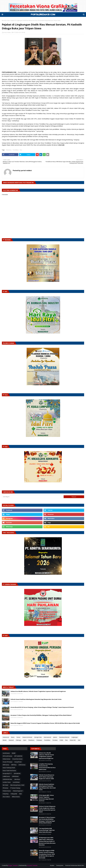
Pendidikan (16, 150)
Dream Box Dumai (17, 759)
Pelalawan (39, 740)
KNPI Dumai (6, 765)
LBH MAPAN (17, 773)
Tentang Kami (60, 865)
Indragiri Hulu (38, 737)
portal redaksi (7, 32)
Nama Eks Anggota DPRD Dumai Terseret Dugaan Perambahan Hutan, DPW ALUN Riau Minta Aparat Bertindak (45, 723)
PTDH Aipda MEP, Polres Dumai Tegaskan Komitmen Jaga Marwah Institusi (46, 798)
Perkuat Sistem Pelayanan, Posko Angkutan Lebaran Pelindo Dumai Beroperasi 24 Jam (47, 809)
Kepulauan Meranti (64, 737)
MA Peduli (5, 785)
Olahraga (18, 740)
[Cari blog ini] (33, 497)
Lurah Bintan (16, 782)
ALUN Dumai (6, 753)
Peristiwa (55, 740)
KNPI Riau (14, 765)
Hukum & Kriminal (27, 737)
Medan (5, 740)
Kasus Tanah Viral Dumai (9, 771)
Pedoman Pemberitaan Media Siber (75, 865)
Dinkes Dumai (6, 759)
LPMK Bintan (15, 776)
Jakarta (55, 737)
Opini (25, 740)
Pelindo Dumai (7, 791)
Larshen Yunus (7, 782)
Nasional (11, 740)
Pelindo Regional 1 (18, 791)
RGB (20, 794)
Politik (61, 740)
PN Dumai (5, 788)
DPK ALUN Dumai (7, 756)
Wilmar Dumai (16, 797)
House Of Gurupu (8, 762)
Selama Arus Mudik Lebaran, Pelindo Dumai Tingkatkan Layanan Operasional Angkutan (38, 691)
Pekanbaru (9, 150)
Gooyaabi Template (32, 865)
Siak (79, 740)
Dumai (18, 737)
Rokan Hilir (73, 740)
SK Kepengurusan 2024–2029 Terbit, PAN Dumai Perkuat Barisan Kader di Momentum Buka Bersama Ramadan (47, 841)
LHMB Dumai (6, 776)
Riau (9, 20)
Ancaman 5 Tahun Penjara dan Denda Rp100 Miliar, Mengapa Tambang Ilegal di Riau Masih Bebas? (41, 715)
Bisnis (13, 737)
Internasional (47, 737)
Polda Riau (6, 794)
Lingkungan (75, 737)
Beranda (4, 20)
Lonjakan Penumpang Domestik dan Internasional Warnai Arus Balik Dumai (47, 767)
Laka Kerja (17, 779)
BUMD (14, 753)
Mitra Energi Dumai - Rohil (17, 785)
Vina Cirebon (6, 797)
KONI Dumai (22, 765)
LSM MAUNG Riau (7, 779)
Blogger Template (13, 865)
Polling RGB (14, 794)
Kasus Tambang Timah (9, 768)
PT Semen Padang (15, 788)
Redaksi (52, 865)
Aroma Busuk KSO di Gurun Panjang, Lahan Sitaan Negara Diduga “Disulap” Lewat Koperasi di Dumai (42, 707)
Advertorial (6, 737)
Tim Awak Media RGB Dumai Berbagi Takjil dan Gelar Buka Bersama (47, 830)
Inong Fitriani (18, 762)
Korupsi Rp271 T (7, 773)
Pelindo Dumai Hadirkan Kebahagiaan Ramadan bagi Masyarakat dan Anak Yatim (36, 699)
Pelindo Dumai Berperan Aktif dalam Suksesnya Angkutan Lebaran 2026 (47, 777)
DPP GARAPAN (18, 756)
